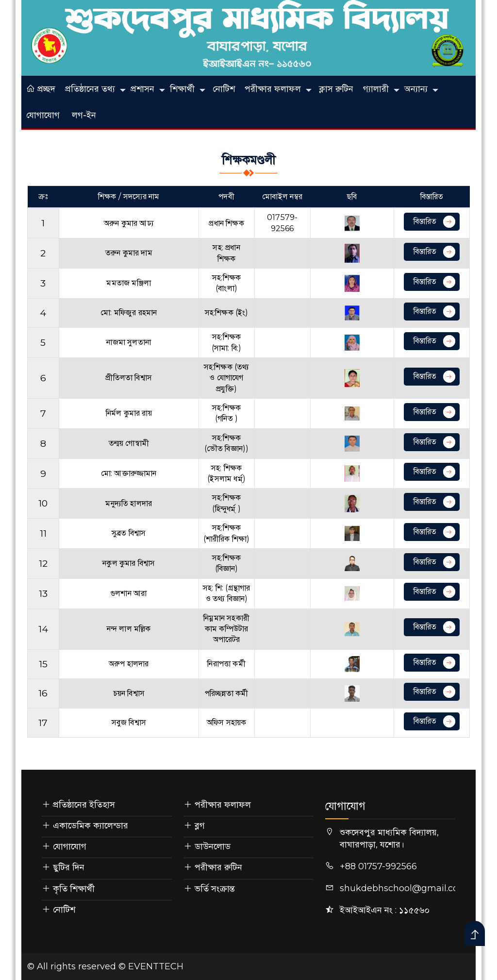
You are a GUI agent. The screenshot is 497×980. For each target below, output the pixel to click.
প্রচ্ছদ (41, 89)
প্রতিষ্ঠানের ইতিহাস (84, 805)
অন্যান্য (416, 89)
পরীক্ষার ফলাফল (273, 89)
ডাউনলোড (213, 846)
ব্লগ (200, 826)
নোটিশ (224, 89)
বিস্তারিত (434, 222)
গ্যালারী (376, 89)
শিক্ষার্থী (182, 89)
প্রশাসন (142, 89)
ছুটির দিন (69, 867)
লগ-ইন (84, 115)
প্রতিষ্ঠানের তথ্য (90, 89)
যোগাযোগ (43, 115)
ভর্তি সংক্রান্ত (215, 889)
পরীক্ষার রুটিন (218, 867)
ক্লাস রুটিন (336, 89)
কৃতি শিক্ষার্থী (74, 889)
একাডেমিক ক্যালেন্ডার (91, 826)
